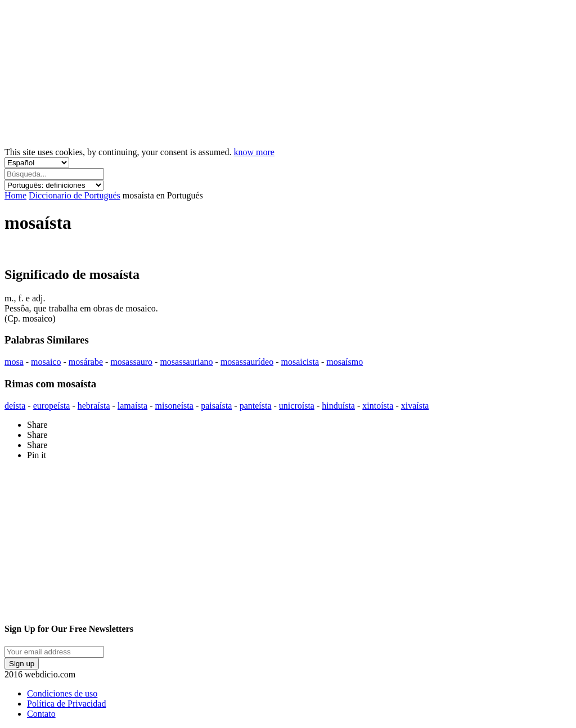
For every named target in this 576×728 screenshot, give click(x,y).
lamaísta (132, 406)
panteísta (256, 406)
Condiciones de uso (62, 693)
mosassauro (131, 362)
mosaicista (300, 362)
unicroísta (297, 406)
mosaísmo (345, 362)
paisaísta (216, 406)
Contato (41, 714)
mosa (14, 362)
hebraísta (94, 406)
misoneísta (174, 406)
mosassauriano (186, 362)
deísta (15, 406)
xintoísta (378, 406)
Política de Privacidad (66, 704)
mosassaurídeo (247, 362)
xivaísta (415, 406)
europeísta (52, 406)
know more (254, 152)
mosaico (46, 362)
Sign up (22, 664)
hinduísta (338, 406)
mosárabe (86, 362)
